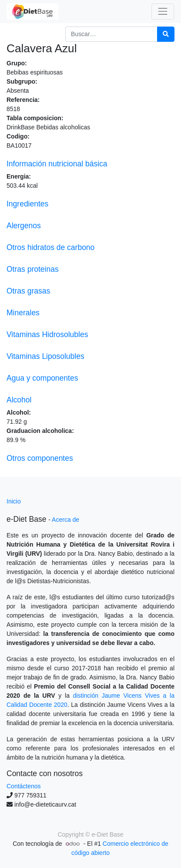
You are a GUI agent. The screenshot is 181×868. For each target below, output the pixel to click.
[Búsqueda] (166, 34)
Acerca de (65, 520)
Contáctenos (24, 786)
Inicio (14, 501)
